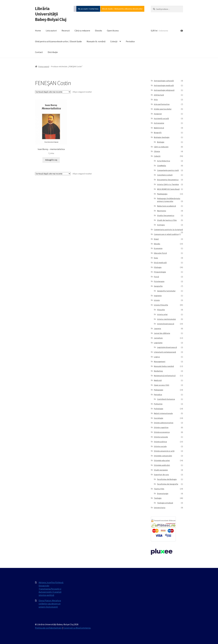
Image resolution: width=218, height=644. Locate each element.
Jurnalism (158, 338)
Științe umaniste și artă (164, 451)
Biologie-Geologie (162, 137)
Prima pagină (44, 66)
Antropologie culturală (164, 81)
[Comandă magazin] (53, 92)
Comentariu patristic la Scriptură (168, 230)
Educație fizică (160, 253)
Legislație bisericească (167, 347)
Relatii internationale (163, 413)
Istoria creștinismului (166, 319)
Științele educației (162, 460)
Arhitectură (159, 95)
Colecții (114, 41)
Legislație (158, 343)
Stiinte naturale (161, 437)
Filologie (158, 267)
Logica (157, 357)
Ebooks (99, 31)
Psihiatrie (158, 404)
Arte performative (162, 104)
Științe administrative (164, 423)
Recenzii (66, 31)
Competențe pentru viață (168, 170)
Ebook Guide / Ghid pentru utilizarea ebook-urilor (122, 9)
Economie (158, 248)
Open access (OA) (162, 385)
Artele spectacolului (163, 109)
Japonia (157, 328)
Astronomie (159, 123)
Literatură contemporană (165, 352)
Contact (39, 52)
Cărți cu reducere (82, 31)
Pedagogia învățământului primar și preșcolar (169, 200)
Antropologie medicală (164, 85)
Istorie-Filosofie (161, 305)
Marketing (158, 371)
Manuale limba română (164, 366)
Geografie (158, 286)
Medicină (158, 380)
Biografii (158, 133)
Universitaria (160, 508)
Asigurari (158, 114)
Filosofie (161, 310)
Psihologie (158, 409)
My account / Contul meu (88, 9)
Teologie (158, 498)
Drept (156, 239)
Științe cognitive (161, 427)
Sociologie (158, 418)
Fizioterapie (159, 281)
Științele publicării (162, 465)
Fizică (156, 277)
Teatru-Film (159, 489)
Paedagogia (162, 194)
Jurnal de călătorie (162, 333)
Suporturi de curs (161, 475)
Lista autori (51, 31)
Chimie (157, 151)
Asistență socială (161, 118)
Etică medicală (160, 263)
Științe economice (162, 432)
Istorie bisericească (166, 324)
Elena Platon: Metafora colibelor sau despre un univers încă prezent (50, 604)
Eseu (156, 258)
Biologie (161, 142)
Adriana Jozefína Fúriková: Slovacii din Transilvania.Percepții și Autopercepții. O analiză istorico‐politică (51, 589)
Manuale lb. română (96, 41)
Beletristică (159, 128)
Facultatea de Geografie (168, 484)
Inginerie (158, 296)
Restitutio (162, 211)
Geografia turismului (166, 291)
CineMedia (162, 166)
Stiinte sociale (160, 446)
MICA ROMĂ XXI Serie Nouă (168, 189)
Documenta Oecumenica (168, 180)
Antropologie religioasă (164, 90)
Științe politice (160, 442)
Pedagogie (158, 390)
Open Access (113, 31)
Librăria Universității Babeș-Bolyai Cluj (51, 14)
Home (38, 31)
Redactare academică (166, 206)
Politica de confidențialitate (48, 628)
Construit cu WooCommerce (77, 628)
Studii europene (161, 470)
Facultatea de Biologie (167, 479)
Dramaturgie (163, 493)
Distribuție (53, 52)
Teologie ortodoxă (165, 503)
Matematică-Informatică (165, 376)
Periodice (130, 41)
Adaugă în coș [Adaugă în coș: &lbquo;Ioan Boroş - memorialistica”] (51, 160)
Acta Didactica (164, 161)
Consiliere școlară (165, 175)
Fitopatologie (160, 272)
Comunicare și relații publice (166, 234)
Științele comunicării (163, 456)
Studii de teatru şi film (167, 220)
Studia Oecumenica (166, 215)
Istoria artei (162, 314)
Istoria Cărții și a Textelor (168, 184)
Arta (156, 100)
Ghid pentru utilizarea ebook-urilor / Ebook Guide (58, 41)
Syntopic (161, 225)
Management (160, 362)
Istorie (157, 300)
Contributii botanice (166, 399)
